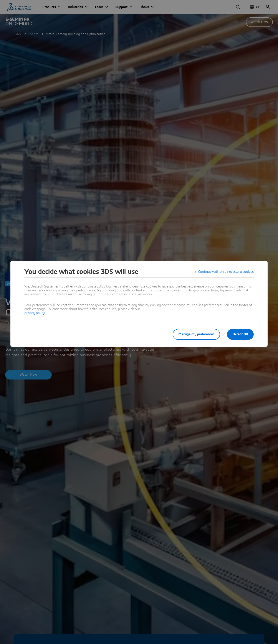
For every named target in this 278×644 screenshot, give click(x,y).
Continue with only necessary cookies (226, 272)
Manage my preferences (196, 334)
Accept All (240, 334)
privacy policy (35, 313)
